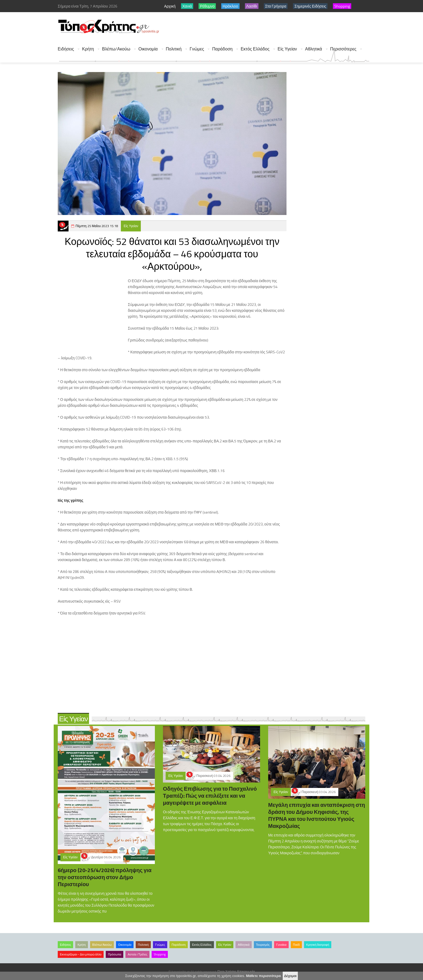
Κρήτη (88, 49)
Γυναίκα (281, 945)
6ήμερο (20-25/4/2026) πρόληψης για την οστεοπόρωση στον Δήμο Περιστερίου (105, 877)
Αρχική (170, 6)
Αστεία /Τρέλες (137, 954)
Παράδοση (222, 49)
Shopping (160, 954)
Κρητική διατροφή (318, 945)
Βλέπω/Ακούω (116, 49)
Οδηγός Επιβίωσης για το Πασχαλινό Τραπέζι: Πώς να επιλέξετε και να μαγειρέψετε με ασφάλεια (210, 796)
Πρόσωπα (115, 954)
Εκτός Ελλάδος (255, 49)
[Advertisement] (271, 27)
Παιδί (296, 945)
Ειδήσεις (66, 49)
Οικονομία (148, 49)
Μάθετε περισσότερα (263, 976)
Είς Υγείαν (287, 49)
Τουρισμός (263, 945)
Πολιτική (174, 49)
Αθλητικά (314, 49)
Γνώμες (197, 49)
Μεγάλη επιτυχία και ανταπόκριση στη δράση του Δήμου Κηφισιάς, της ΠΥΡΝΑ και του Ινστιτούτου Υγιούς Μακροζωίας (317, 815)
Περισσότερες (343, 49)
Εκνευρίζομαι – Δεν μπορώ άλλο (81, 954)
